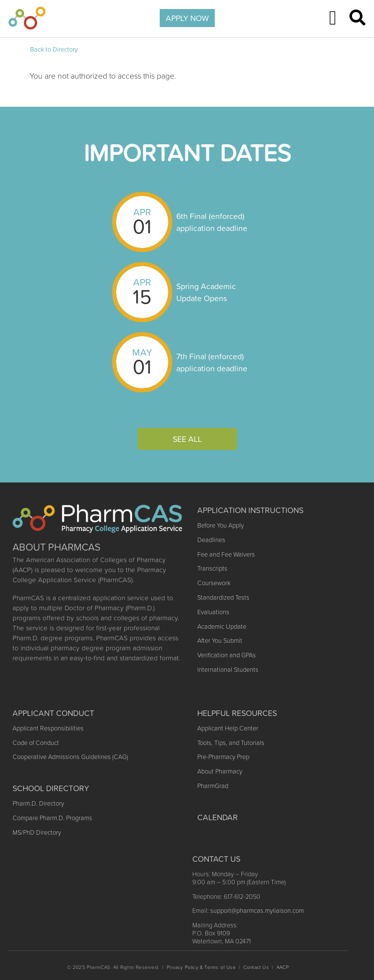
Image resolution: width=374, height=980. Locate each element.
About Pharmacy (220, 771)
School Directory (51, 788)
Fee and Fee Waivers (226, 554)
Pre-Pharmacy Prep (223, 757)
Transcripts (212, 568)
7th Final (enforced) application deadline (212, 362)
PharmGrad (213, 786)
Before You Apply (221, 525)
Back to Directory (54, 49)
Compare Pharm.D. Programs (52, 818)
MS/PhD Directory (37, 832)
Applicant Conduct (53, 713)
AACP (283, 967)
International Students (228, 670)
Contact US (216, 859)
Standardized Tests (223, 597)
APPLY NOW (187, 18)
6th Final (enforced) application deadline (212, 222)
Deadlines (211, 540)
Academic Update (222, 627)
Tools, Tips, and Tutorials (231, 743)
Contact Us (256, 967)
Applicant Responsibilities (48, 728)
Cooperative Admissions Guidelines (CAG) (70, 757)
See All (187, 439)
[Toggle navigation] (333, 18)
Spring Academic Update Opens (206, 292)
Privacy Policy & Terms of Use (201, 967)
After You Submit (220, 641)
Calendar (218, 817)
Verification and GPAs (227, 655)
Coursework (214, 583)
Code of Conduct (36, 743)
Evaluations (213, 612)
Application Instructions (250, 510)
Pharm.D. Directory (38, 803)
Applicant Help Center (228, 728)
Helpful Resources (237, 713)
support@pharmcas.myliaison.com (257, 911)
